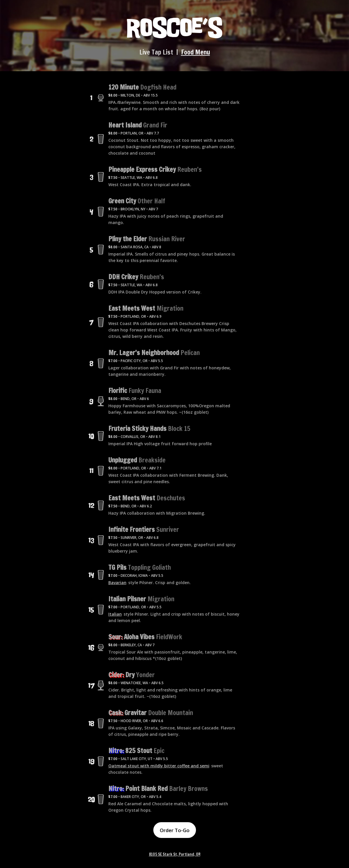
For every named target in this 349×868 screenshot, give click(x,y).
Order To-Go (175, 830)
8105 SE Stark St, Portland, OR (175, 854)
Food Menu (196, 52)
